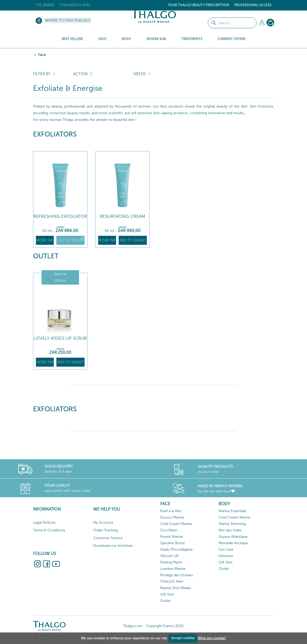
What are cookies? (212, 638)
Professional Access (253, 5)
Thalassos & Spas (75, 5)
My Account (103, 523)
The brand (45, 5)
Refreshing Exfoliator (60, 216)
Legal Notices (44, 523)
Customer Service (108, 538)
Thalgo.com (133, 626)
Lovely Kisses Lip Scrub (60, 338)
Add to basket (133, 240)
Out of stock (71, 240)
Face (42, 55)
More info (45, 240)
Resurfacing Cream (122, 216)
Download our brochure (113, 546)
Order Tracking (105, 530)
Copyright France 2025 (165, 626)
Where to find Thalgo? (68, 20)
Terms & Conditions (49, 530)
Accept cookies (183, 638)
